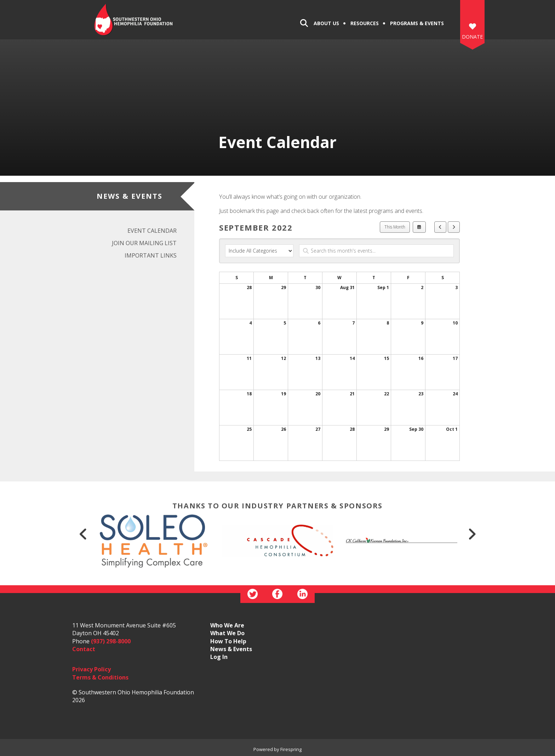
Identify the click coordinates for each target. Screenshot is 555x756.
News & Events (231, 649)
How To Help (228, 641)
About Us (326, 23)
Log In (219, 657)
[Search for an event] (376, 251)
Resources (365, 23)
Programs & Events (417, 23)
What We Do (227, 633)
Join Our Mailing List (144, 243)
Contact (84, 649)
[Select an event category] (259, 251)
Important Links (151, 255)
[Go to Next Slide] (472, 534)
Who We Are (227, 625)
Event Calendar (152, 231)
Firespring (291, 749)
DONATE (472, 37)
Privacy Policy (91, 669)
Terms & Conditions (100, 677)
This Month (395, 227)
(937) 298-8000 (111, 641)
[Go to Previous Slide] (83, 534)
